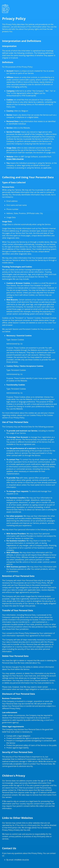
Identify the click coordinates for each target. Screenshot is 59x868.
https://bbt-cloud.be (15, 159)
